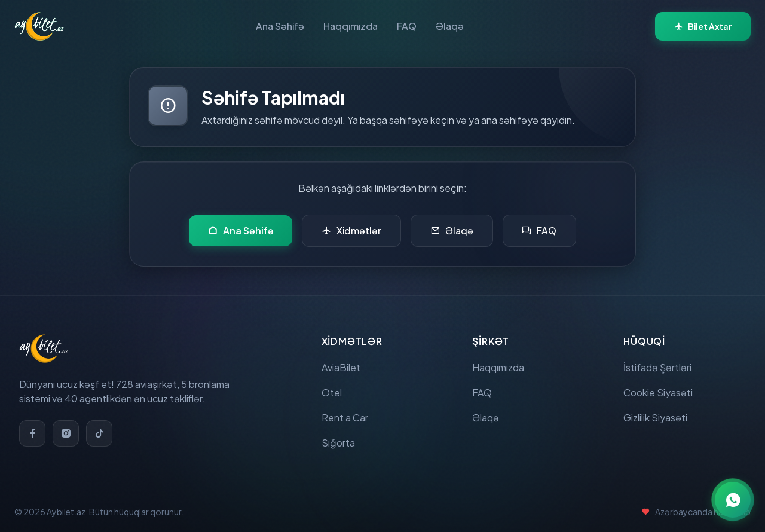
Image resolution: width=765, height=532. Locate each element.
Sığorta (338, 443)
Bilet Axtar (703, 26)
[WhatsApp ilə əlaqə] (733, 500)
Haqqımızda (351, 26)
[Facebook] (32, 433)
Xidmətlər (352, 231)
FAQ (407, 26)
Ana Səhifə (280, 26)
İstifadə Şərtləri (657, 367)
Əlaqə (450, 26)
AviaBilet (341, 367)
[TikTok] (99, 433)
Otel (332, 392)
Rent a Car (345, 418)
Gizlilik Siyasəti (655, 418)
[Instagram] (66, 433)
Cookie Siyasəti (658, 392)
